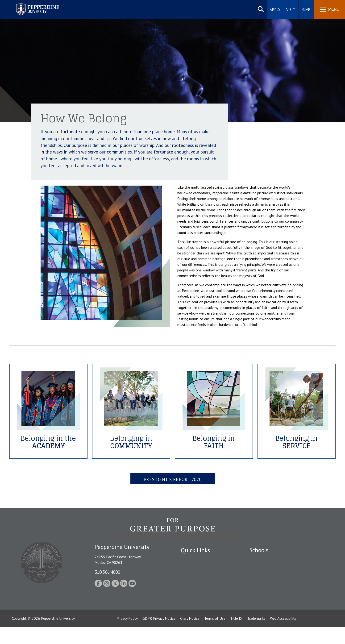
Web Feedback (192, 617)
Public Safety (191, 559)
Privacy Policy (127, 635)
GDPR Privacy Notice (159, 635)
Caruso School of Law (267, 567)
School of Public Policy (267, 592)
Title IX (236, 635)
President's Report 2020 (172, 479)
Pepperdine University (58, 635)
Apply (275, 9)
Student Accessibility (197, 567)
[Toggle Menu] (330, 9)
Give (306, 9)
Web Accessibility (283, 635)
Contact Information (197, 592)
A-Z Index (188, 600)
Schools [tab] (259, 550)
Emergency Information (200, 576)
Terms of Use (215, 635)
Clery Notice (190, 635)
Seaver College (261, 559)
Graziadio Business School (270, 576)
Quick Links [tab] (195, 550)
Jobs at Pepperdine (196, 584)
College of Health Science (270, 600)
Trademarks (256, 635)
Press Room (190, 608)
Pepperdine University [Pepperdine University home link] (32, 4)
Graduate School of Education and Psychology (286, 584)
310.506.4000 (107, 572)
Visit (291, 9)
